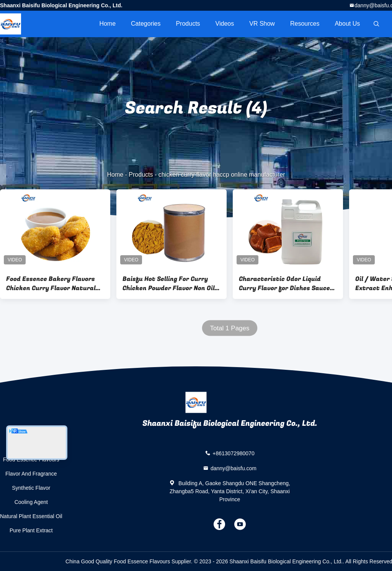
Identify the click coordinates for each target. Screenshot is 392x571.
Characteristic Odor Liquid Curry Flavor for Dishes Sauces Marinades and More (286, 284)
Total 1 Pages (229, 328)
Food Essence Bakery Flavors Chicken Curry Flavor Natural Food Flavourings (51, 284)
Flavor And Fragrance (31, 474)
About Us (347, 24)
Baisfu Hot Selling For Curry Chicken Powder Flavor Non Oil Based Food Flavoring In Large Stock (169, 284)
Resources (305, 24)
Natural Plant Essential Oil (31, 516)
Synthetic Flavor (31, 488)
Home (107, 24)
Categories (146, 24)
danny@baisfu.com (234, 468)
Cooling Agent (31, 502)
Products (188, 24)
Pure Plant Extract (31, 530)
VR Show (262, 24)
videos (225, 24)
